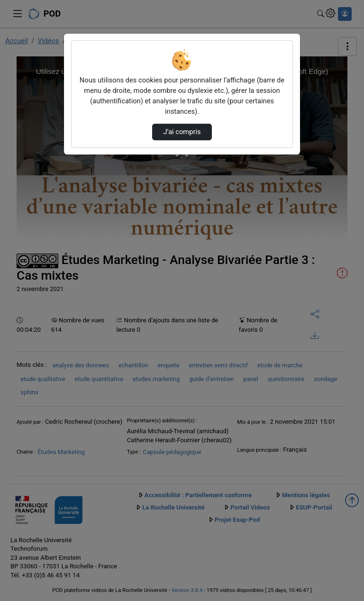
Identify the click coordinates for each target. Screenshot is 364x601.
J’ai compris (182, 132)
